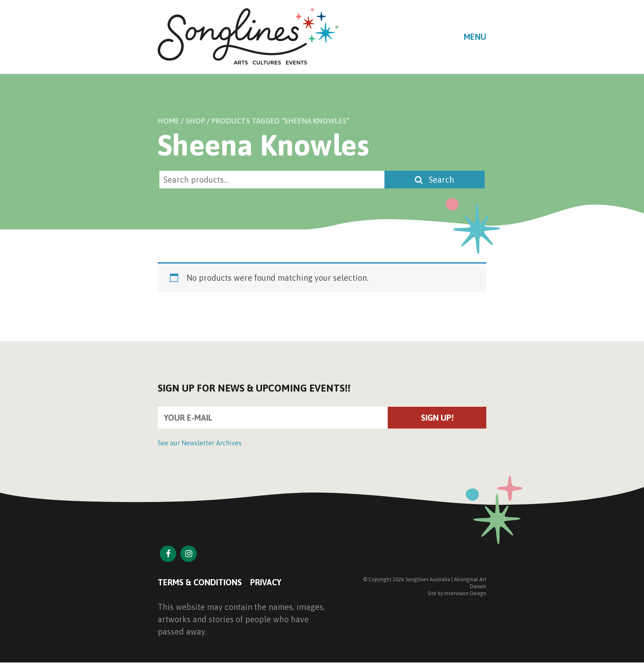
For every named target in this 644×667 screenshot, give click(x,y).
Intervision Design (465, 593)
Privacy (266, 582)
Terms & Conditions (200, 582)
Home (168, 121)
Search (435, 180)
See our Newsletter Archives (200, 443)
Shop (195, 121)
